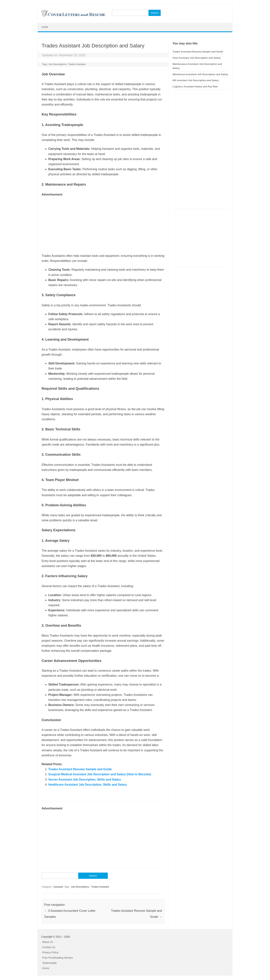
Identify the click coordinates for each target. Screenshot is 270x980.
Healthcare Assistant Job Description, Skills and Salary (88, 785)
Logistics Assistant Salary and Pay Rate (195, 87)
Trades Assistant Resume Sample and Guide (80, 769)
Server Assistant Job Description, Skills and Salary (85, 780)
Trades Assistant (77, 64)
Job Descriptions (57, 64)
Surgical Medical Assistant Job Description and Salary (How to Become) (100, 774)
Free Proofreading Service (57, 958)
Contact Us (49, 947)
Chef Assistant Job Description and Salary (196, 58)
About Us (48, 942)
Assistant (58, 887)
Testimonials (49, 963)
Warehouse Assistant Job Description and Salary (200, 74)
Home (45, 27)
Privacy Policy (50, 952)
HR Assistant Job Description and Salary (196, 80)
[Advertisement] (103, 223)
